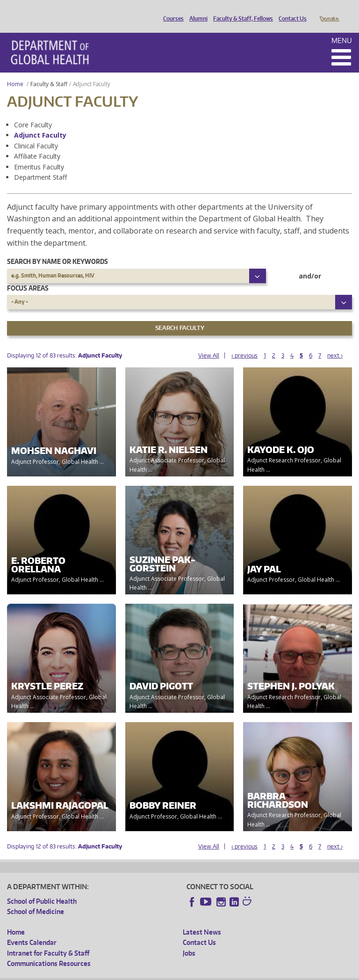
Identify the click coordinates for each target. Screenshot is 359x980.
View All (209, 342)
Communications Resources (49, 950)
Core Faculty (33, 112)
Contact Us (290, 11)
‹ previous (244, 342)
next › (335, 342)
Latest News (202, 919)
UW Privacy (131, 972)
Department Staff (40, 164)
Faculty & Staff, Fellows (241, 11)
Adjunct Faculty (40, 122)
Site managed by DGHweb (224, 972)
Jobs (189, 940)
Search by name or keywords (57, 248)
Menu (342, 27)
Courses (171, 11)
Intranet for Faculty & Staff (48, 940)
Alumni (196, 11)
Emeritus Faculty (39, 154)
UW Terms (169, 972)
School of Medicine (36, 898)
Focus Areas (28, 275)
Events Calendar (32, 929)
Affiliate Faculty (37, 143)
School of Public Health (42, 888)
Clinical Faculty (36, 133)
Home (15, 71)
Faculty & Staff (49, 71)
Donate (329, 11)
